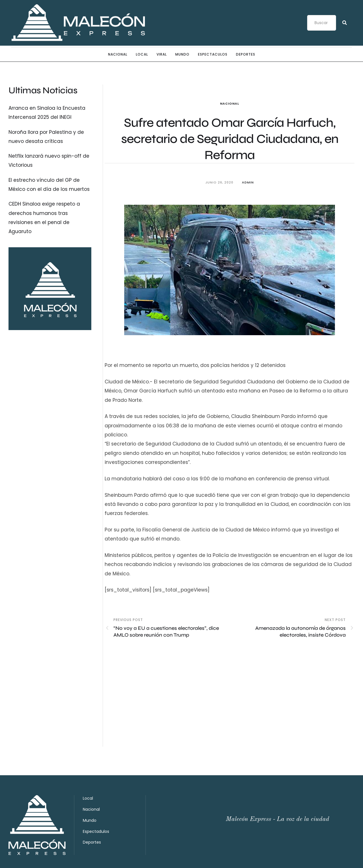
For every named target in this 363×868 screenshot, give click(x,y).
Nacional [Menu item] (118, 54)
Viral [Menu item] (162, 54)
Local (88, 773)
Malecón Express (28, 859)
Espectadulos (96, 806)
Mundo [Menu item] (182, 54)
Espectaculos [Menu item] (213, 54)
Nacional (230, 104)
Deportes (92, 817)
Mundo (90, 795)
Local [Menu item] (142, 54)
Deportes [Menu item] (246, 54)
